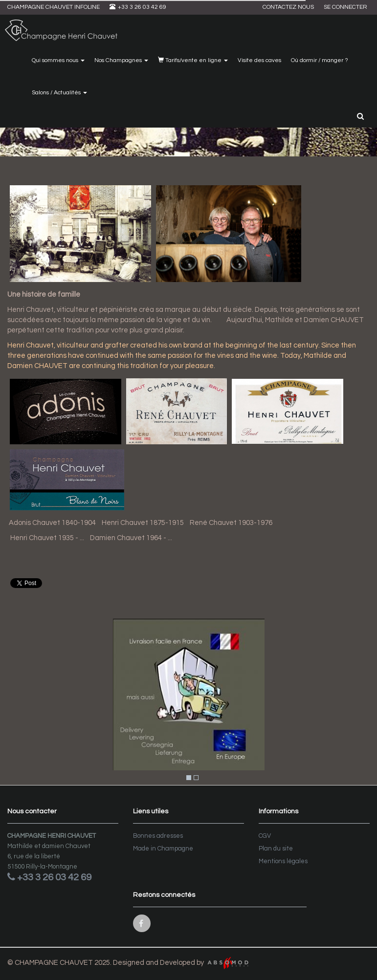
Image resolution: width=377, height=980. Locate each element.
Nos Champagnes (121, 60)
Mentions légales (283, 861)
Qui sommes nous (58, 60)
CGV (265, 836)
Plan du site (276, 849)
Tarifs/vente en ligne (193, 60)
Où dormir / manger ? (320, 60)
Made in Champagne (163, 849)
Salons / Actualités (59, 93)
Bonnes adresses (158, 836)
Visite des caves (259, 60)
